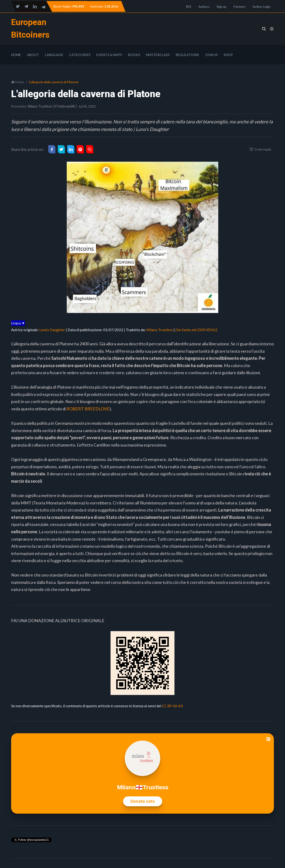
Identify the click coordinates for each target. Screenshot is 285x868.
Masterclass (158, 55)
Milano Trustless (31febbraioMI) (51, 106)
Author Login (261, 7)
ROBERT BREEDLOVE (88, 409)
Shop (228, 55)
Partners (240, 7)
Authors (204, 7)
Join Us (211, 55)
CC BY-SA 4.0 (172, 706)
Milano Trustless (160, 330)
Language (54, 55)
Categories (80, 55)
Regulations (187, 55)
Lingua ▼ (18, 323)
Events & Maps (109, 55)
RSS (189, 7)
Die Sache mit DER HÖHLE (196, 330)
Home (16, 55)
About (33, 55)
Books (134, 55)
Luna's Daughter (52, 330)
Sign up (222, 7)
